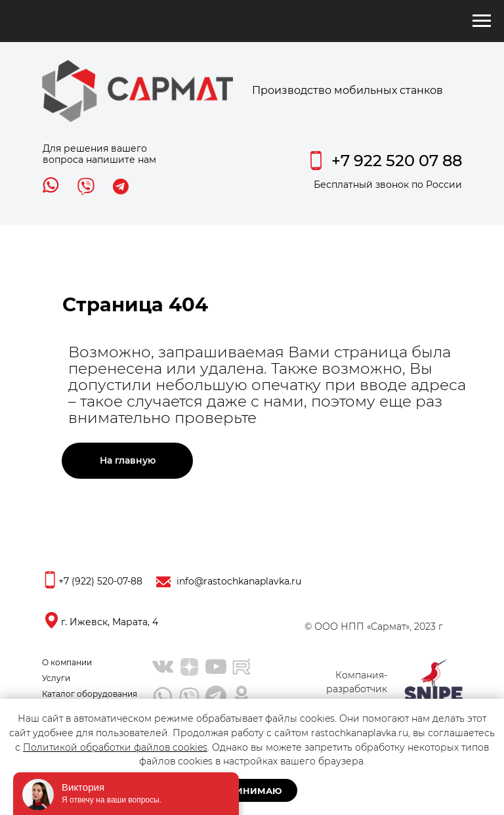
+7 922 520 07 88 (397, 161)
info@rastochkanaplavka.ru (239, 581)
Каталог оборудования (90, 694)
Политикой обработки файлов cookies (115, 747)
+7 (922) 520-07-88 (100, 581)
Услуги (56, 678)
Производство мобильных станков (347, 90)
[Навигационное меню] (482, 21)
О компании (67, 662)
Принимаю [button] (252, 791)
